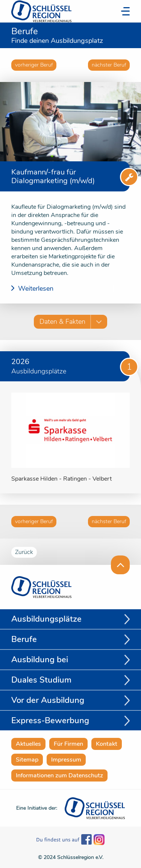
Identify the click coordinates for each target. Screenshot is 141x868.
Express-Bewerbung (50, 721)
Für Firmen (68, 744)
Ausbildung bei (40, 660)
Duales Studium (41, 680)
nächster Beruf (109, 65)
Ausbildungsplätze (46, 619)
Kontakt (107, 744)
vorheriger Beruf (34, 65)
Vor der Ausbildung (48, 700)
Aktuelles (28, 744)
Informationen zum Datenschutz (59, 775)
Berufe (24, 639)
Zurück (24, 552)
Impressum (66, 760)
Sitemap (27, 760)
